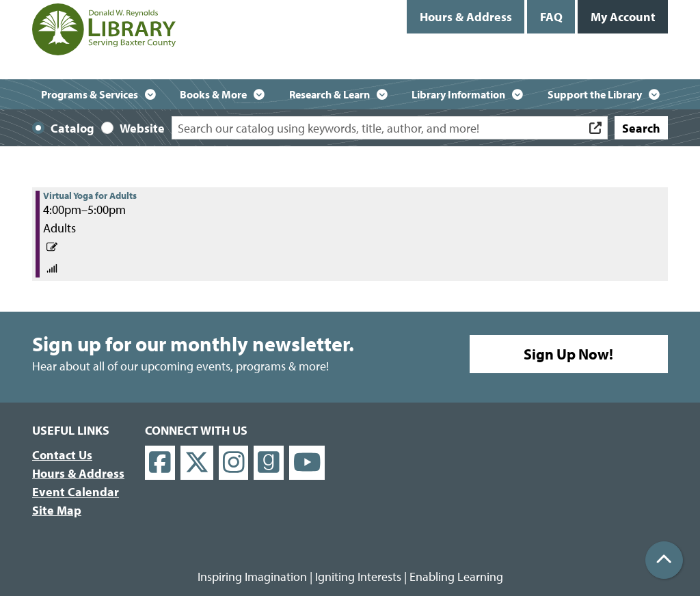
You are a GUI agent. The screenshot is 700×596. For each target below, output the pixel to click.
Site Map (57, 510)
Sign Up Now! (568, 354)
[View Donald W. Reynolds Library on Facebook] (160, 463)
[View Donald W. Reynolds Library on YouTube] (307, 463)
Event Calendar (76, 492)
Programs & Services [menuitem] (90, 94)
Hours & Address (466, 17)
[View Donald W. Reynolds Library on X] (197, 463)
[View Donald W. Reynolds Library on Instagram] (234, 463)
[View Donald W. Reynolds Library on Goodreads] (269, 463)
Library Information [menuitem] (458, 94)
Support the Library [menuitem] (595, 94)
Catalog (72, 128)
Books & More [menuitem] (213, 94)
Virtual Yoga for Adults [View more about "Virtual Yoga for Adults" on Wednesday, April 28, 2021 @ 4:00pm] (90, 195)
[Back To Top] (664, 560)
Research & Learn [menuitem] (329, 94)
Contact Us (62, 455)
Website (142, 128)
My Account (623, 17)
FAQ (551, 17)
